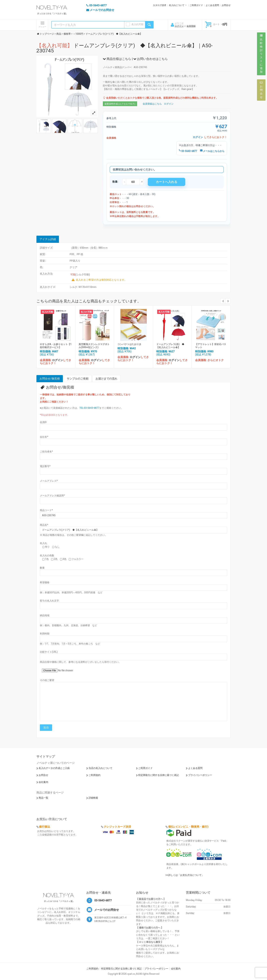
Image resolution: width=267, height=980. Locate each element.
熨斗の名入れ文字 (49, 601)
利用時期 (45, 634)
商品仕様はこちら (117, 59)
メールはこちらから (212, 151)
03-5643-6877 (188, 151)
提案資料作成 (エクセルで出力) (120, 104)
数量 (42, 568)
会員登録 (191, 26)
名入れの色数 (47, 555)
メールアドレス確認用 (52, 496)
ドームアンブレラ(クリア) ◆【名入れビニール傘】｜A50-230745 (125, 48)
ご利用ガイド (196, 5)
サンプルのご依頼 (78, 379)
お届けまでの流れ (106, 379)
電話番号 (45, 466)
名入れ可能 (137, 24)
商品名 (44, 525)
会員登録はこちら (152, 104)
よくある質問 (212, 5)
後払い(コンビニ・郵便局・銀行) (188, 827)
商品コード (46, 510)
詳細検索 (93, 798)
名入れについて (177, 5)
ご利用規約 (95, 775)
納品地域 (45, 615)
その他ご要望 (47, 680)
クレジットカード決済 (117, 827)
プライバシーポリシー (200, 775)
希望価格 (45, 582)
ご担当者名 (46, 452)
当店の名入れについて (100, 768)
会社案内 (43, 782)
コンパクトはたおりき (129, 344)
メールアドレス (49, 481)
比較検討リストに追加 (261, 54)
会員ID (43, 422)
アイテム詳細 (48, 239)
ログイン (179, 26)
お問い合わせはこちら (151, 59)
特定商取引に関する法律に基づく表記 (159, 775)
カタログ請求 (160, 5)
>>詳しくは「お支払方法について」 (185, 875)
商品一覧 (43, 798)
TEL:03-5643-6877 (89, 408)
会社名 (44, 437)
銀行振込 (45, 827)
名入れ (43, 543)
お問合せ (226, 5)
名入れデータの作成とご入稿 (54, 768)
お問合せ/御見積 (50, 379)
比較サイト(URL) (49, 652)
